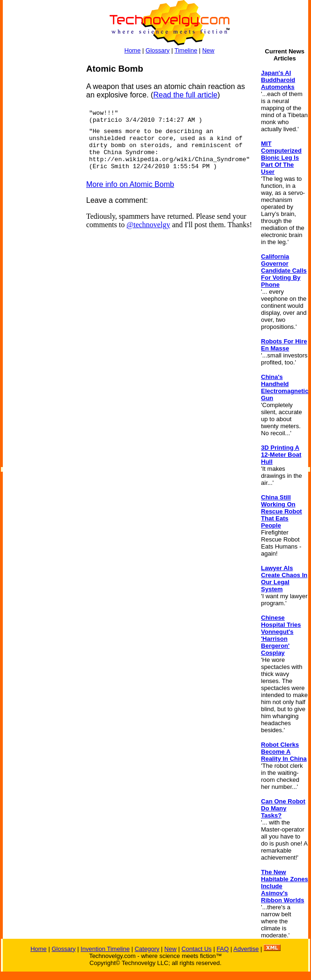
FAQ (222, 949)
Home (133, 50)
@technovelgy (148, 225)
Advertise (246, 949)
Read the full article (185, 95)
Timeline (186, 50)
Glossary (158, 50)
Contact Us (196, 949)
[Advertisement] (40, 204)
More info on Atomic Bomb (130, 184)
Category (147, 949)
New (208, 50)
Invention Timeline (105, 949)
